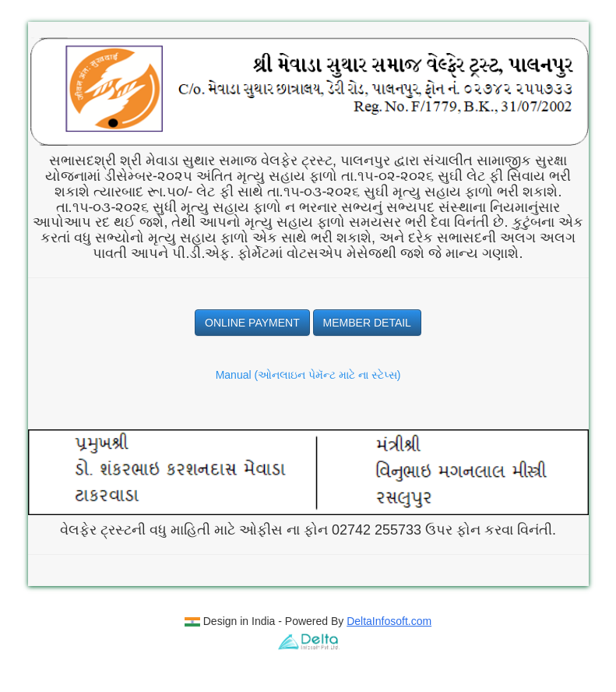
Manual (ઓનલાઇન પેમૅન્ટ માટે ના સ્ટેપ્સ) (308, 375)
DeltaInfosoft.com (389, 621)
